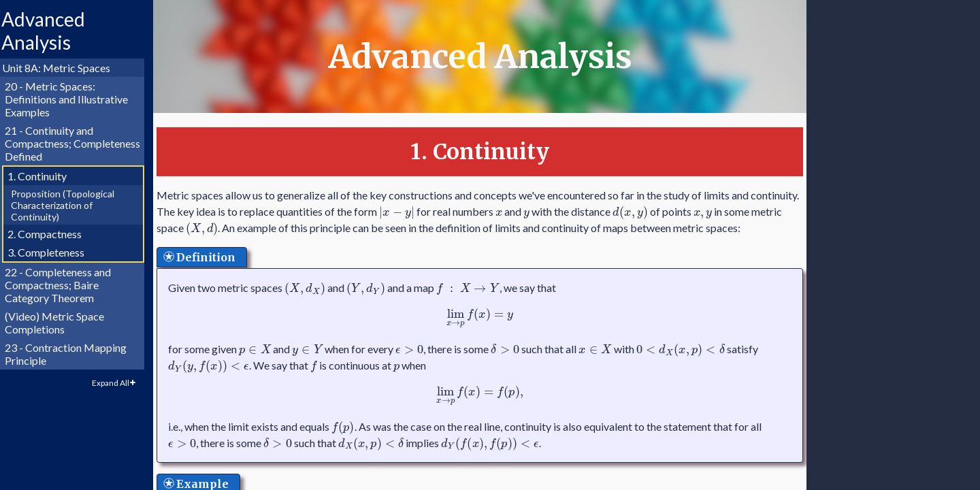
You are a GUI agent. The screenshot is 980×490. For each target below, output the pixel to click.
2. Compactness (51, 234)
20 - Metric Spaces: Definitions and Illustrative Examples (72, 99)
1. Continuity (43, 176)
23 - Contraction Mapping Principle (72, 354)
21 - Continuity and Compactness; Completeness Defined (79, 143)
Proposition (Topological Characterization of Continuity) (69, 205)
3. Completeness (52, 252)
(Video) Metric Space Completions (61, 323)
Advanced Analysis (49, 31)
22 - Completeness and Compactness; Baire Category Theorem (64, 285)
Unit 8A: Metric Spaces (62, 68)
